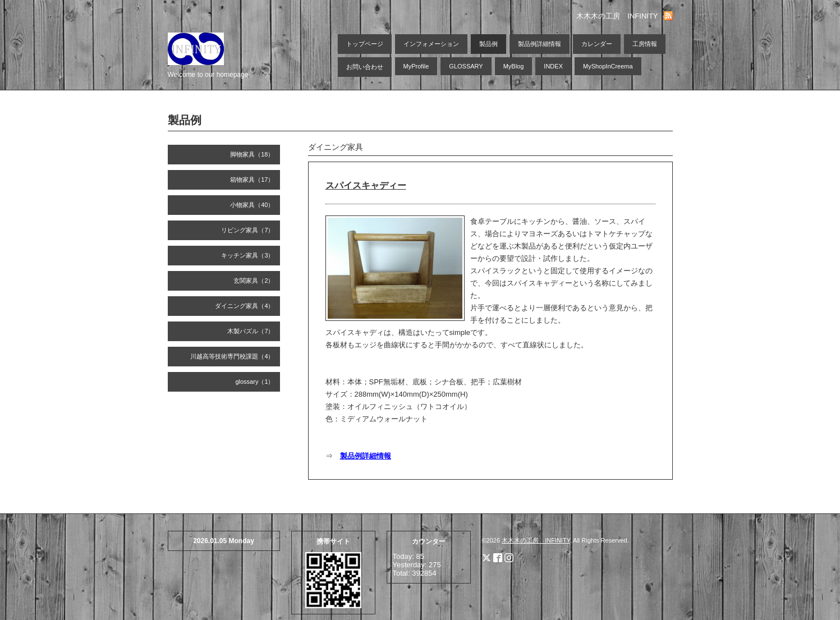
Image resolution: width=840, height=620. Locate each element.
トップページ (365, 44)
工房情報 (645, 44)
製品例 (488, 44)
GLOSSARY (466, 66)
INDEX (553, 66)
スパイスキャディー (366, 185)
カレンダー (597, 44)
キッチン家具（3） (247, 255)
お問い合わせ (365, 67)
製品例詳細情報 (540, 44)
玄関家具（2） (254, 281)
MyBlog (514, 66)
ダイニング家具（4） (244, 306)
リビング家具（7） (247, 230)
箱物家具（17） (252, 180)
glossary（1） (254, 382)
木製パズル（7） (251, 331)
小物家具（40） (252, 205)
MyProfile (416, 66)
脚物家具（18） (252, 154)
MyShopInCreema (608, 66)
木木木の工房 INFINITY (536, 540)
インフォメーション (431, 44)
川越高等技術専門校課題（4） (232, 356)
